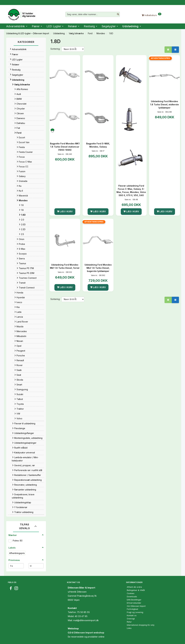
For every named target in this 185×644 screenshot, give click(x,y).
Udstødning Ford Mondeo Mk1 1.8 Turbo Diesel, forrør (65, 266)
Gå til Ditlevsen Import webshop (86, 633)
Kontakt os (132, 615)
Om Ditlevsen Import (136, 606)
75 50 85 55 (83, 612)
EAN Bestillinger (134, 600)
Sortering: (55, 49)
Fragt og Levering (135, 612)
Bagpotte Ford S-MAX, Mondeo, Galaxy (98, 145)
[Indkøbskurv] (152, 15)
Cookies (131, 593)
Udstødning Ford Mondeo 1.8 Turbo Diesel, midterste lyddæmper (164, 104)
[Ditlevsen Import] (21, 14)
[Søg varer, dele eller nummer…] (118, 14)
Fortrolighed (132, 609)
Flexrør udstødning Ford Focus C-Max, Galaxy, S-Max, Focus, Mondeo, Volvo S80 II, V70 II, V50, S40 (131, 191)
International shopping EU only (141, 625)
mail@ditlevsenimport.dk (86, 620)
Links (129, 628)
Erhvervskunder (134, 603)
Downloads (132, 597)
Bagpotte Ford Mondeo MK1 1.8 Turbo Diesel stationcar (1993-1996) (65, 147)
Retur (129, 622)
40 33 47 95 (81, 616)
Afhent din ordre (134, 587)
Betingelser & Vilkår (136, 590)
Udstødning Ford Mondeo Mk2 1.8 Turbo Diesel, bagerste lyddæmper (98, 268)
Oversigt (131, 619)
